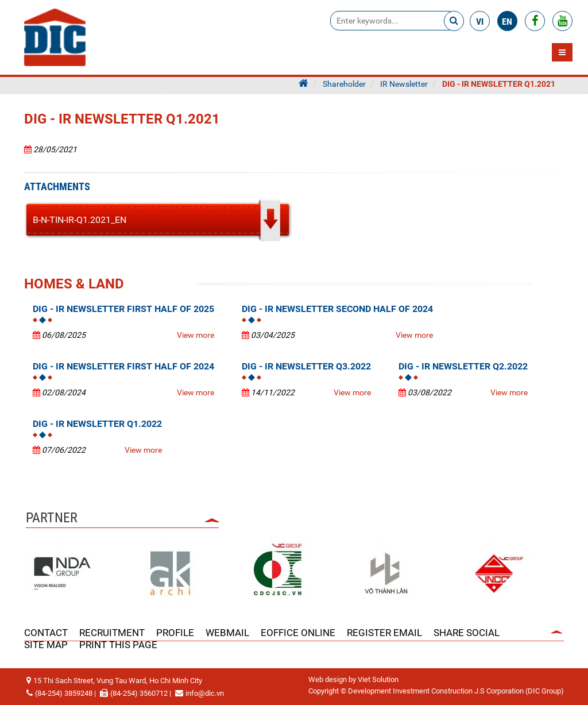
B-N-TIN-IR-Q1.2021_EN (80, 220)
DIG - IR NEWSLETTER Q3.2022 (306, 366)
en (507, 22)
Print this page (118, 645)
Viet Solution (378, 679)
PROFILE (175, 633)
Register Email (384, 633)
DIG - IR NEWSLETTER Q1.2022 (97, 424)
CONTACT (46, 633)
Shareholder (344, 84)
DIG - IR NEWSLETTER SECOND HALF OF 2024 (337, 309)
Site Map (46, 645)
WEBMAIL (227, 633)
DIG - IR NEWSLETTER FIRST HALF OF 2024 (123, 366)
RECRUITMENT (112, 633)
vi (480, 22)
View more (196, 335)
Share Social (467, 633)
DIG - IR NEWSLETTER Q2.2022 (463, 366)
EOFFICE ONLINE (298, 633)
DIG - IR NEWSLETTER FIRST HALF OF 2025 (123, 309)
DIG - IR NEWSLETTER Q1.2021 (499, 84)
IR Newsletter (404, 84)
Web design (328, 679)
